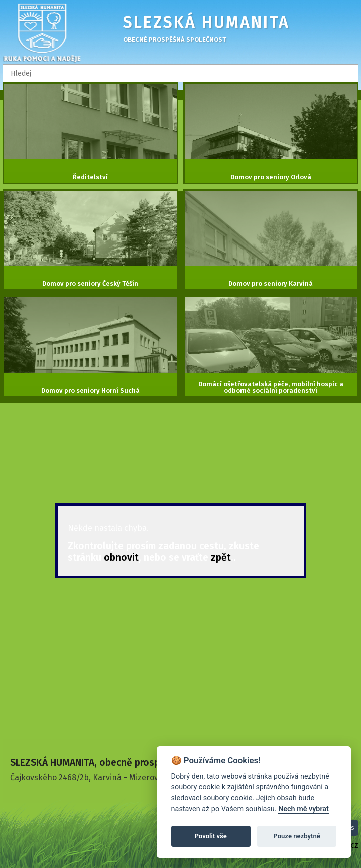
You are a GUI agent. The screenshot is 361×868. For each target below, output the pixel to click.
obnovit (121, 557)
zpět (221, 557)
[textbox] (180, 73)
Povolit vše (211, 836)
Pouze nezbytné (297, 836)
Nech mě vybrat (304, 809)
